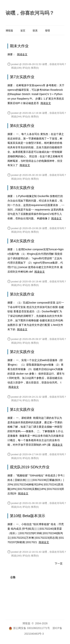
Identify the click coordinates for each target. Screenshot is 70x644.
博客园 (9, 31)
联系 (35, 31)
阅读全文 (22, 54)
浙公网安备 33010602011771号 (29, 628)
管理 (47, 31)
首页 (23, 31)
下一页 (59, 564)
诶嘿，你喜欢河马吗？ (30, 13)
